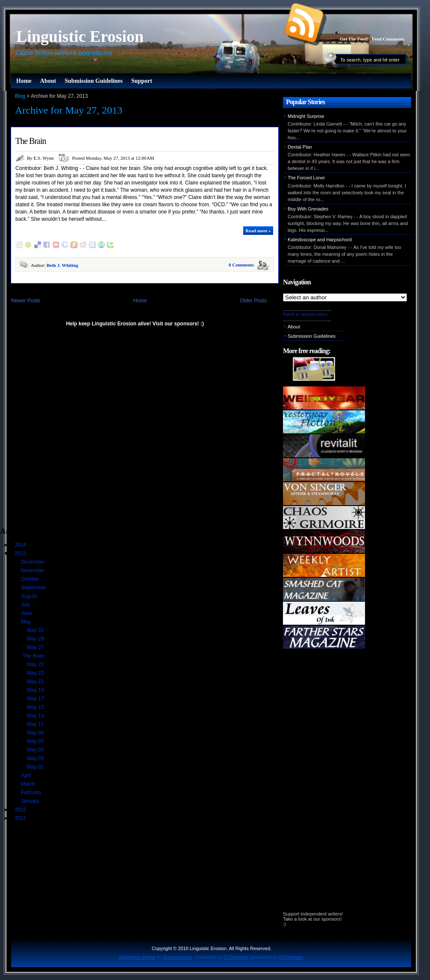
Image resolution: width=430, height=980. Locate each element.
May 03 (36, 758)
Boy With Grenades (308, 209)
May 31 (36, 630)
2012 (21, 810)
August (30, 596)
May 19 (36, 690)
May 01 (36, 767)
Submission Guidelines (94, 81)
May (27, 622)
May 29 (36, 639)
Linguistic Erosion (80, 36)
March (29, 784)
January (31, 801)
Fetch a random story (305, 314)
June (27, 613)
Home (24, 81)
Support (142, 81)
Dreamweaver (177, 957)
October (31, 579)
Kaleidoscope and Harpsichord (320, 240)
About (48, 81)
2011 (21, 818)
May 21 (36, 682)
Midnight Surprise (306, 116)
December (34, 562)
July (26, 605)
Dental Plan (300, 147)
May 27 (36, 647)
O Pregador (236, 957)
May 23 (36, 673)
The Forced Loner (306, 178)
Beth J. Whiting (62, 265)
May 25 (36, 664)
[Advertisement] (89, 431)
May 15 (36, 707)
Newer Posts (26, 301)
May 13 (36, 716)
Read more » (258, 231)
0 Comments (241, 265)
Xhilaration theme (137, 957)
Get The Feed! (354, 39)
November (34, 570)
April (27, 775)
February (32, 793)
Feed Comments (388, 39)
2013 (21, 553)
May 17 (36, 699)
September (34, 588)
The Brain (31, 141)
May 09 (36, 733)
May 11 (36, 724)
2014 (21, 545)
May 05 (36, 750)
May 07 (36, 741)
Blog (20, 96)
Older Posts (253, 301)
